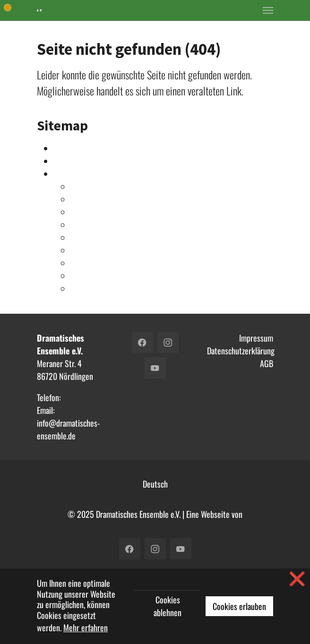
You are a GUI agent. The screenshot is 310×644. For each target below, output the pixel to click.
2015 (79, 276)
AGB (267, 363)
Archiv (64, 174)
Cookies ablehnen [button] (168, 606)
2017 (78, 250)
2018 (79, 238)
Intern (63, 148)
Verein (64, 161)
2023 (79, 187)
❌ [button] (297, 578)
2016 (79, 263)
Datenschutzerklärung (241, 351)
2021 (79, 212)
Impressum (256, 338)
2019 (79, 225)
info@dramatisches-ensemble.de (68, 429)
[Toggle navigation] (268, 10)
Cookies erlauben (239, 606)
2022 (79, 199)
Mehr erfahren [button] (86, 627)
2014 (79, 289)
